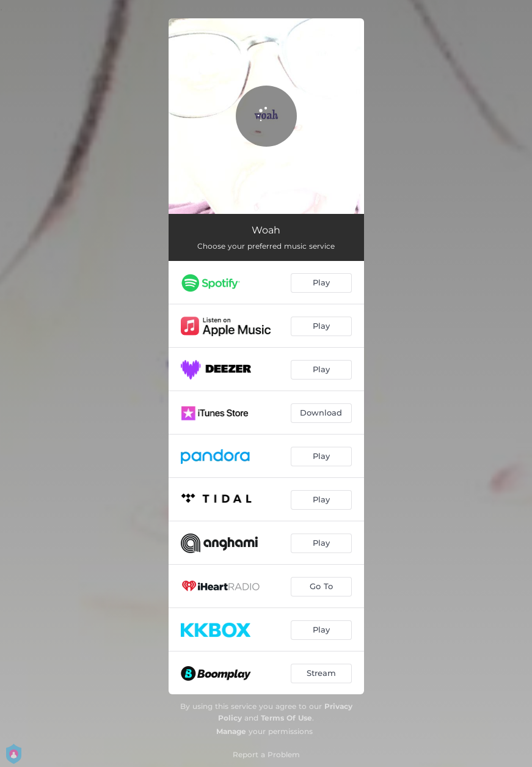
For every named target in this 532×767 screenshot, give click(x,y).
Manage (231, 731)
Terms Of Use (286, 718)
